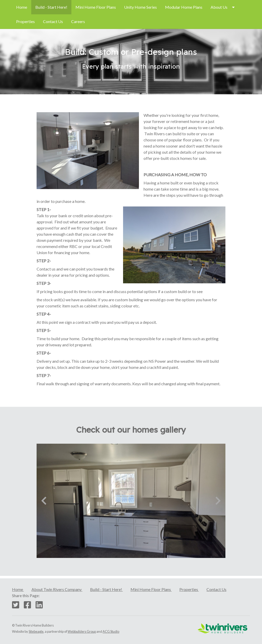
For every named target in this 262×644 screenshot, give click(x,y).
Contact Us (53, 21)
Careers (78, 21)
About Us (219, 7)
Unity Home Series (140, 7)
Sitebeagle (36, 631)
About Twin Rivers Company (57, 589)
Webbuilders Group (82, 631)
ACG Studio (111, 631)
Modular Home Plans (184, 7)
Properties (25, 21)
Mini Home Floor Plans (96, 7)
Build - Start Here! (51, 7)
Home (22, 7)
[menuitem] (22, 7)
